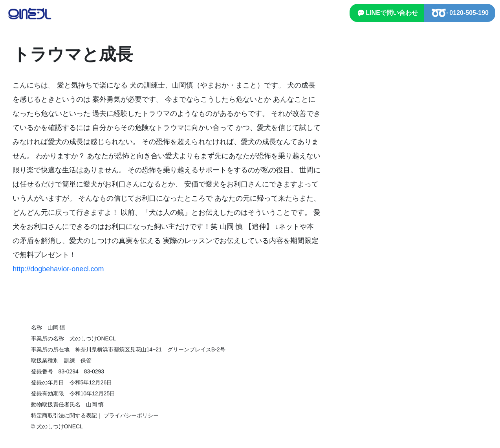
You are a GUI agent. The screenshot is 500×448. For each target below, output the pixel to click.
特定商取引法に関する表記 (64, 415)
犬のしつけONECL (60, 426)
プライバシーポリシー (131, 415)
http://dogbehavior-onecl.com (58, 269)
